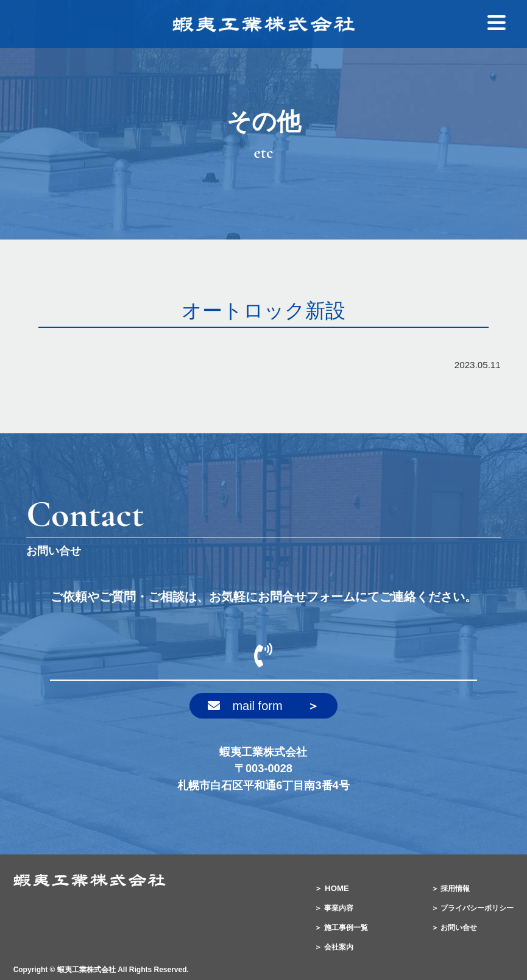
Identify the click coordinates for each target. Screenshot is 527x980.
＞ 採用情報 (451, 889)
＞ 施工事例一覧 (341, 928)
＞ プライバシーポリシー (472, 908)
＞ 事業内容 (334, 908)
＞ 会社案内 (334, 947)
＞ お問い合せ (454, 928)
